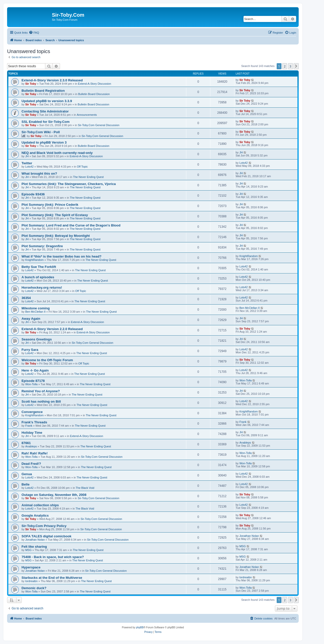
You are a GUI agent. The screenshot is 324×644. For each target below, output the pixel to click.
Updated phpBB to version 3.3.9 (47, 101)
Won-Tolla (32, 384)
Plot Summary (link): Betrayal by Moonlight (56, 236)
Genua (27, 474)
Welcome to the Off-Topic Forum (47, 360)
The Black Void (85, 488)
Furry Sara (30, 350)
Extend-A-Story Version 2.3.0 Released (52, 80)
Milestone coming (36, 308)
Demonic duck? (34, 588)
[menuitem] (34, 33)
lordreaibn (32, 581)
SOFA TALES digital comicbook (46, 536)
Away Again (31, 319)
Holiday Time (32, 433)
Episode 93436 (33, 194)
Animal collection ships (40, 505)
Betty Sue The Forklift (39, 267)
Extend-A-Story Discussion (95, 84)
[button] (296, 66)
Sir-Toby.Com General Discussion (98, 125)
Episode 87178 (33, 381)
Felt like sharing (34, 547)
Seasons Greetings (37, 339)
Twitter (27, 163)
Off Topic (82, 167)
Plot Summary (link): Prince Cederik (50, 205)
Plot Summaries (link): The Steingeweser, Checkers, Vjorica (69, 184)
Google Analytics (35, 515)
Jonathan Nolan (35, 540)
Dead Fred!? (31, 464)
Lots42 (29, 167)
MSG (28, 550)
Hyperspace (31, 567)
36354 (26, 298)
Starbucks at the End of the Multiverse (52, 578)
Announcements (87, 115)
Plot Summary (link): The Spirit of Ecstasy (55, 215)
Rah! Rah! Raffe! (35, 453)
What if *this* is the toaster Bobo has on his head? (62, 256)
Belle (26, 484)
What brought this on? (39, 174)
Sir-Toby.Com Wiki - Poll (41, 132)
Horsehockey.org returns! (42, 287)
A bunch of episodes (38, 277)
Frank (29, 426)
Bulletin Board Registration (43, 91)
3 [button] (290, 66)
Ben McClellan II (35, 312)
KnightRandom (35, 260)
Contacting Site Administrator (45, 111)
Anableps (31, 446)
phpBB (140, 627)
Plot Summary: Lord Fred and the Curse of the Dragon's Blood (71, 225)
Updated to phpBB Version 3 (44, 142)
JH (27, 156)
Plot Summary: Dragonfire (42, 246)
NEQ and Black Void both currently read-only (57, 153)
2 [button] (285, 66)
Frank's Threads (34, 422)
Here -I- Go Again (35, 370)
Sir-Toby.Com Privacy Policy (44, 526)
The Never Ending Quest (88, 177)
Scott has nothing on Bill (41, 401)
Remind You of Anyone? (41, 391)
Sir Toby (31, 84)
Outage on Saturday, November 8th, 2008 (54, 495)
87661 (26, 443)
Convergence (32, 412)
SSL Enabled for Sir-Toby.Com (46, 122)
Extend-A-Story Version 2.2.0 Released (52, 329)
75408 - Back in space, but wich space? (53, 557)
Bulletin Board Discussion (94, 94)
